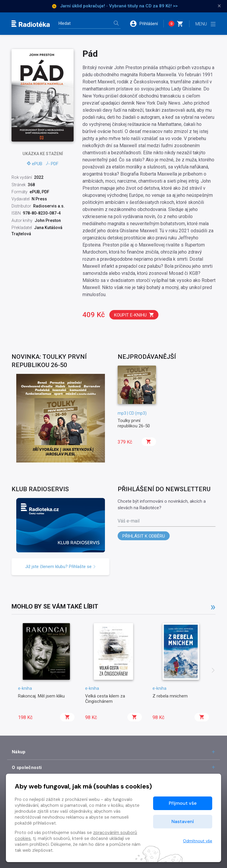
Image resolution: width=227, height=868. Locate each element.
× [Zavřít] (219, 6)
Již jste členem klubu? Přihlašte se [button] (61, 567)
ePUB (35, 164)
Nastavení (183, 821)
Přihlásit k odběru (144, 536)
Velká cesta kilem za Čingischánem (105, 699)
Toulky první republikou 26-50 (134, 423)
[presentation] (213, 671)
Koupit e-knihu (134, 315)
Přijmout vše (183, 803)
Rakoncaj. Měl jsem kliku (41, 696)
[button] (147, 24)
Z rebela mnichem (170, 696)
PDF (52, 164)
